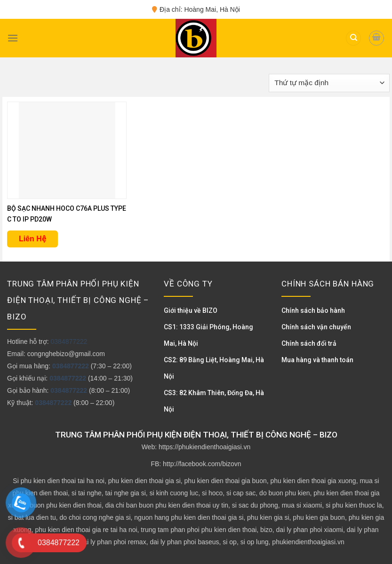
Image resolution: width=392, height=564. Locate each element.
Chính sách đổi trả (309, 343)
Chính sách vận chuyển (316, 327)
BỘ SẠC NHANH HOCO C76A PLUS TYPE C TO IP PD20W (67, 214)
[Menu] (13, 38)
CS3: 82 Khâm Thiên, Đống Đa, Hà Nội (214, 401)
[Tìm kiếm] (353, 38)
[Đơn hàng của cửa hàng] (329, 83)
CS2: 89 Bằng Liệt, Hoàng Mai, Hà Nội (214, 368)
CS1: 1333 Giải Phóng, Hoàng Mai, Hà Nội (208, 335)
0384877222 (69, 342)
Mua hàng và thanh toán (317, 360)
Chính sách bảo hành (313, 310)
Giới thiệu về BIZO (191, 310)
